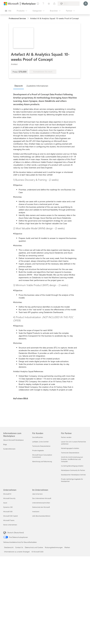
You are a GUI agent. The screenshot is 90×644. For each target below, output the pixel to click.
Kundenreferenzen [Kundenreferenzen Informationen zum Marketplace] (9, 449)
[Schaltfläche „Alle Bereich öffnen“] (8, 11)
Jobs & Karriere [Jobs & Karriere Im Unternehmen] (37, 494)
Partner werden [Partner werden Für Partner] (66, 437)
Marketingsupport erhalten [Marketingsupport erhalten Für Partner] (70, 448)
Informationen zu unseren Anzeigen (17, 552)
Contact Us (19, 547)
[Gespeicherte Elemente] (49, 4)
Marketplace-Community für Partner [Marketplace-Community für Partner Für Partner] (73, 470)
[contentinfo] (28, 18)
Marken (67, 547)
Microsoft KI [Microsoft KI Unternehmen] (7, 494)
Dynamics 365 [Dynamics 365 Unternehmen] (8, 507)
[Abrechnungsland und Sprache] (69, 4)
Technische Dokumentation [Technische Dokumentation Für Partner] (70, 453)
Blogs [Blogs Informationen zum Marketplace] (5, 444)
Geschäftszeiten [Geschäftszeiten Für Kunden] (38, 437)
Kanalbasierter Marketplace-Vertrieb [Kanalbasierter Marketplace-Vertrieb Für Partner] (73, 475)
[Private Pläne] (54, 4)
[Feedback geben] (38, 4)
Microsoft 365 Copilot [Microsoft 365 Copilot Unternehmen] (10, 516)
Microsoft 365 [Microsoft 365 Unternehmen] (8, 512)
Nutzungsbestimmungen (54, 547)
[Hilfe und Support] (43, 4)
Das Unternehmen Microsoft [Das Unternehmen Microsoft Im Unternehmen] (42, 498)
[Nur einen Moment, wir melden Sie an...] (86, 4)
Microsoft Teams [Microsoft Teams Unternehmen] (9, 520)
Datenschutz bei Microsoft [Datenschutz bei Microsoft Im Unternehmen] (41, 507)
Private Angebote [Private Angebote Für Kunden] (38, 450)
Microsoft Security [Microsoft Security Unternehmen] (9, 498)
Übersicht (19, 86)
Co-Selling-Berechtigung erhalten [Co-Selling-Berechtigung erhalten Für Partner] (72, 466)
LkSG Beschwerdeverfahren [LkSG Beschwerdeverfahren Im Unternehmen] (41, 516)
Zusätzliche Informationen (37, 86)
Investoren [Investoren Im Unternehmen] (36, 512)
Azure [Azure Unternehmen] (5, 503)
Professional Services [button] (17, 18)
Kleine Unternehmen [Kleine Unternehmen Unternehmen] (10, 525)
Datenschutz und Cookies (34, 547)
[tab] (19, 86)
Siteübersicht (9, 547)
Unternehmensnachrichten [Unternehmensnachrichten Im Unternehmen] (41, 503)
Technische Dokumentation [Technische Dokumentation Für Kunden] (41, 446)
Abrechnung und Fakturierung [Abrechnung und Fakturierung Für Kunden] (42, 461)
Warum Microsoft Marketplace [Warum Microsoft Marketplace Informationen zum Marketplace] (13, 440)
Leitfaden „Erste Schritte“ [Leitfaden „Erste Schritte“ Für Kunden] (41, 442)
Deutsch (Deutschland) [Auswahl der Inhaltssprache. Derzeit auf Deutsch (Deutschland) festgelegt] (16, 532)
